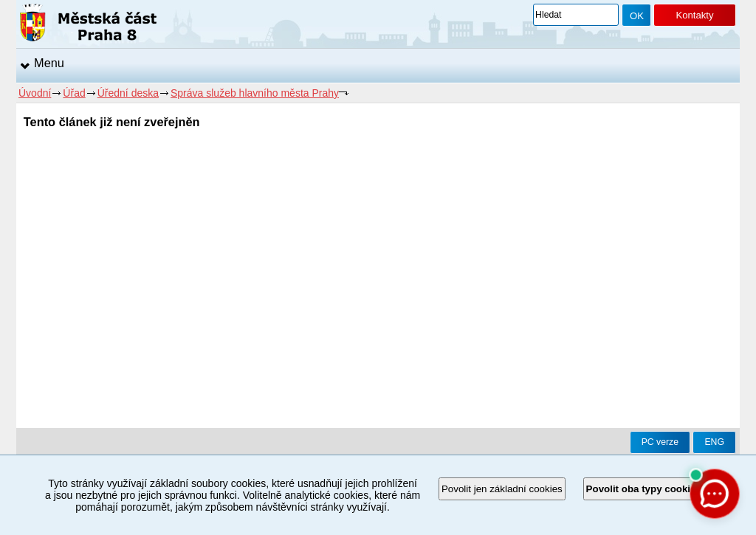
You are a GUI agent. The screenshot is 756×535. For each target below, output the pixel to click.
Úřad (74, 93)
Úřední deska (128, 93)
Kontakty (694, 15)
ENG (714, 442)
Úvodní (35, 93)
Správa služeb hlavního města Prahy (255, 93)
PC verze (660, 442)
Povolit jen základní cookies (502, 489)
